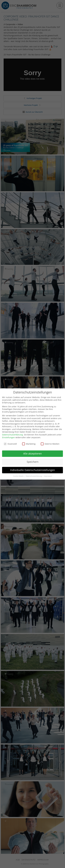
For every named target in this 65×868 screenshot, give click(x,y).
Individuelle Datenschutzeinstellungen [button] (32, 469)
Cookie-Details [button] (19, 475)
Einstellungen (8, 436)
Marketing (29, 443)
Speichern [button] (33, 461)
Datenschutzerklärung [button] (34, 475)
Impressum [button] (48, 475)
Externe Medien (50, 443)
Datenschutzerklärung (12, 434)
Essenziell (10, 443)
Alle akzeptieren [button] (32, 453)
